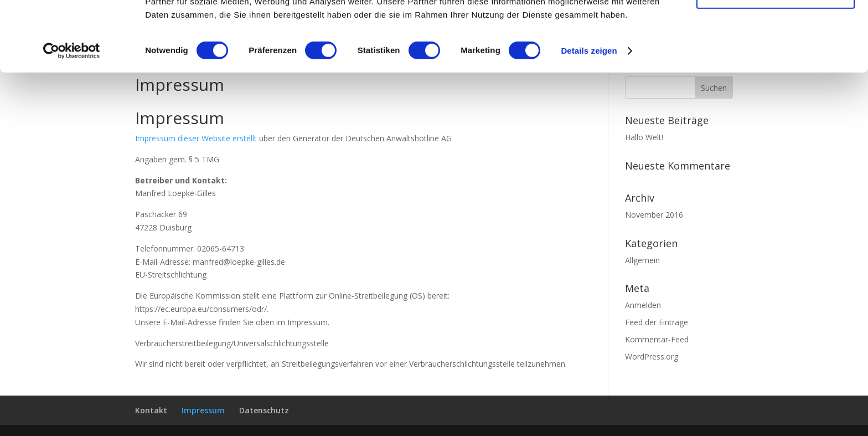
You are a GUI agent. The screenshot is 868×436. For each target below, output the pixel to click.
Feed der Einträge (657, 322)
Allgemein (642, 260)
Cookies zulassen (776, 27)
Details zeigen (589, 116)
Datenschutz (264, 410)
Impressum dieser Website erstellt (196, 138)
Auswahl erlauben (776, 60)
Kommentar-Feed (657, 339)
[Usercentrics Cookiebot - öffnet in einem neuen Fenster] (72, 116)
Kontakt (151, 410)
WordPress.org (652, 357)
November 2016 (654, 215)
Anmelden (643, 305)
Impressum (203, 410)
